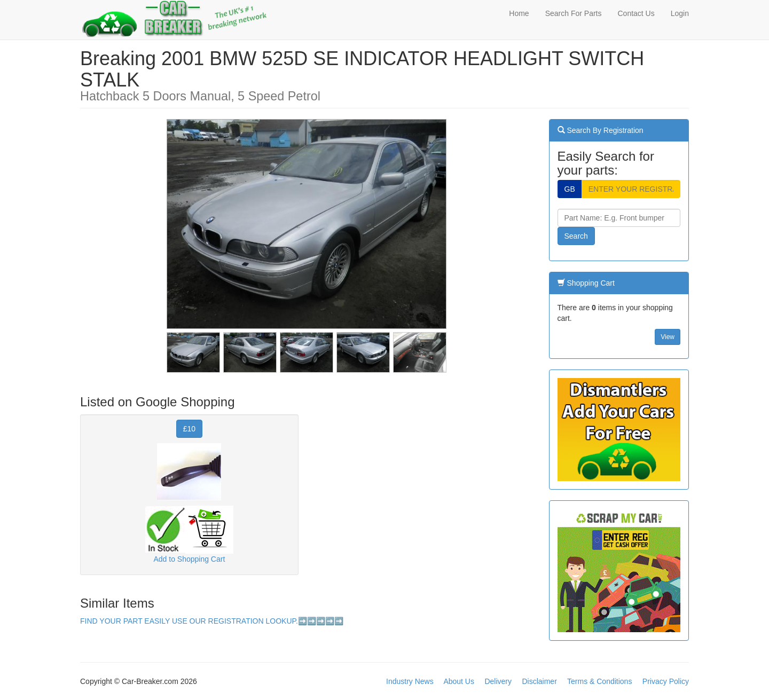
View (668, 337)
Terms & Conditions (599, 681)
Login (680, 13)
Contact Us (636, 13)
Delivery (498, 681)
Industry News (410, 681)
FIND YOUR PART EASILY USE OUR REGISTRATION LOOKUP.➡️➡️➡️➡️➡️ (212, 621)
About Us (459, 681)
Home (519, 13)
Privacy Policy (666, 681)
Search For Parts (574, 13)
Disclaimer (539, 681)
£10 (189, 429)
